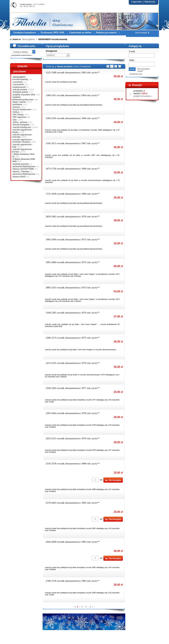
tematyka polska (20, 92)
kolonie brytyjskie (21, 125)
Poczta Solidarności (22, 110)
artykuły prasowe (21, 164)
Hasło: (132, 60)
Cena (76, 67)
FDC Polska (18, 115)
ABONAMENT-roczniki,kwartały (20, 78)
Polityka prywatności (73, 639)
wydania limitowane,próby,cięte (23, 98)
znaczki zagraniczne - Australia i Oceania (22, 141)
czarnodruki (18, 84)
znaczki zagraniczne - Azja (22, 146)
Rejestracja (150, 2)
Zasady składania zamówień (49, 639)
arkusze (16, 107)
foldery (16, 112)
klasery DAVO (19, 177)
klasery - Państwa (21, 172)
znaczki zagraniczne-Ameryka (22, 136)
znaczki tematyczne (22, 127)
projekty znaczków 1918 (24, 95)
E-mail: (132, 52)
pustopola (17, 104)
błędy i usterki (19, 102)
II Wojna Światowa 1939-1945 (24, 160)
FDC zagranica (19, 117)
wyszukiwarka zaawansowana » (22, 55)
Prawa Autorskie (93, 639)
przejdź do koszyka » (143, 96)
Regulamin (20, 639)
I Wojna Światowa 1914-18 (23, 155)
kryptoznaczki (19, 87)
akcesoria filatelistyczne (24, 166)
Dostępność (86, 67)
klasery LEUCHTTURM (23, 169)
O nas (30, 639)
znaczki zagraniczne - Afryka (22, 131)
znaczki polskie (20, 90)
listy (15, 120)
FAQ (105, 639)
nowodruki (18, 82)
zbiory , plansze (20, 122)
